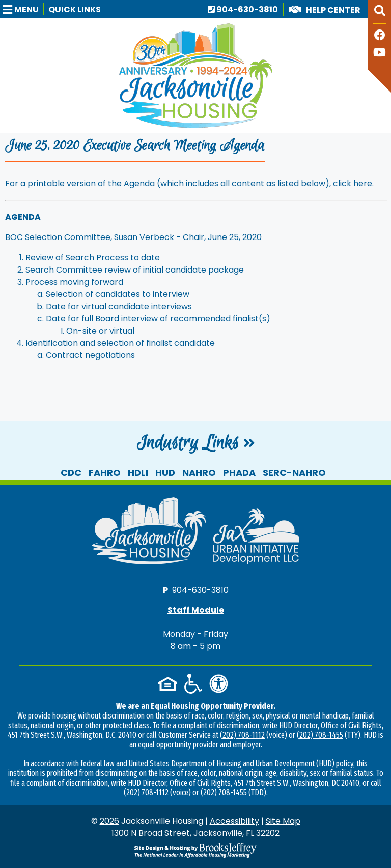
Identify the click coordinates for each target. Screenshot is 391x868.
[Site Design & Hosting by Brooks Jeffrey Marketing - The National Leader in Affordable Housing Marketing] (195, 850)
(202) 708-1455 (320, 735)
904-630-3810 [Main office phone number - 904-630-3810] (243, 9)
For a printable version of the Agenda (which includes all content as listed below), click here (189, 183)
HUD (165, 473)
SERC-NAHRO (294, 473)
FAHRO (105, 473)
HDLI (138, 473)
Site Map (283, 821)
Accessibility (234, 821)
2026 (109, 821)
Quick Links (75, 9)
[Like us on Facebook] (380, 36)
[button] (23, 9)
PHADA (239, 473)
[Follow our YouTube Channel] (380, 54)
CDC (71, 473)
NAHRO (199, 473)
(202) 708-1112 (242, 735)
